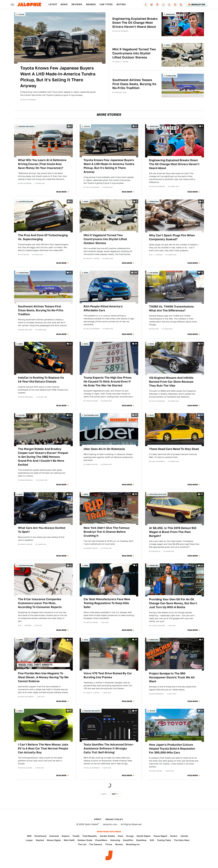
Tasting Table (164, 840)
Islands (184, 836)
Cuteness (54, 836)
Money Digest (54, 840)
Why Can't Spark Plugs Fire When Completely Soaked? (172, 237)
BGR (29, 836)
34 (202, 344)
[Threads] (169, 4)
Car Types (106, 4)
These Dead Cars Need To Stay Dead (174, 449)
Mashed (40, 840)
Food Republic (90, 836)
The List (82, 844)
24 (70, 640)
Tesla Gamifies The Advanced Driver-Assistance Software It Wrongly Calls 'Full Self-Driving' (109, 748)
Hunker (174, 836)
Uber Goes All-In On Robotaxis (104, 449)
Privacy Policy (114, 819)
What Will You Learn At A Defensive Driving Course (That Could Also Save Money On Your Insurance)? (42, 164)
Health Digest (144, 836)
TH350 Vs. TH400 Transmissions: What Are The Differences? (172, 308)
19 (202, 711)
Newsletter (197, 4)
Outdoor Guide (85, 840)
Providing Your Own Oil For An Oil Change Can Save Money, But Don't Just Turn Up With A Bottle (173, 603)
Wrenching (170, 14)
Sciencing (115, 840)
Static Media (91, 824)
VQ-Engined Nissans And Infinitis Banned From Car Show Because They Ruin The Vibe (171, 382)
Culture (22, 415)
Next (114, 794)
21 (71, 273)
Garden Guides (107, 836)
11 (136, 126)
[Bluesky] (152, 4)
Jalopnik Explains (26, 201)
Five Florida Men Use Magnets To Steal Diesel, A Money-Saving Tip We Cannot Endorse (43, 677)
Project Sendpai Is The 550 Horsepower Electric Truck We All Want (172, 677)
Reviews (77, 4)
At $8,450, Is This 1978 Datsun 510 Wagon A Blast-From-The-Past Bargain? (173, 532)
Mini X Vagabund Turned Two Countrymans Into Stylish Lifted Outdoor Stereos (134, 53)
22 (202, 565)
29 (136, 640)
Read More (61, 192)
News (64, 4)
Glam (121, 836)
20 (136, 494)
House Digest (160, 836)
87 (71, 711)
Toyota (21, 14)
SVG (152, 840)
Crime (21, 640)
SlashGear (141, 840)
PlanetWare (101, 840)
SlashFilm (128, 840)
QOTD (151, 415)
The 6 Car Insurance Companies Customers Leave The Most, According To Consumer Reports (40, 603)
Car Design (154, 273)
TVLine (109, 844)
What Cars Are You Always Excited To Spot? (42, 530)
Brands (91, 4)
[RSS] (181, 4)
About (98, 819)
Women (119, 844)
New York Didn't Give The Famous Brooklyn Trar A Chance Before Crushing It (107, 532)
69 (136, 344)
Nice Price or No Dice (158, 494)
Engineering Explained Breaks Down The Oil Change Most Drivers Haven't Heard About (135, 23)
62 (202, 415)
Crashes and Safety (27, 126)
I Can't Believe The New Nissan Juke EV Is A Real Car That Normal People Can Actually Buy (43, 748)
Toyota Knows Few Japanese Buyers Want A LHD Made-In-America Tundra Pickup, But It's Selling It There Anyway (58, 77)
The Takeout (96, 844)
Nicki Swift (69, 840)
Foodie (76, 836)
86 (70, 494)
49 (136, 415)
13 (71, 344)
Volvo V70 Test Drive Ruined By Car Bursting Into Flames (108, 675)
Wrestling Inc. (133, 844)
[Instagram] (175, 4)
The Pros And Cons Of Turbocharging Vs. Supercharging (43, 237)
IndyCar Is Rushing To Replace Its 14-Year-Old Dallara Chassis (41, 380)
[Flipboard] (157, 4)
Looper (29, 840)
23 (70, 415)
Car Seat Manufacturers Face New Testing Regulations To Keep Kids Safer (107, 603)
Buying (121, 4)
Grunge (130, 836)
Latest (53, 4)
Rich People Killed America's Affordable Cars (103, 308)
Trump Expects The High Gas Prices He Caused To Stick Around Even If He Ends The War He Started (108, 382)
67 (202, 494)
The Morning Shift (91, 415)
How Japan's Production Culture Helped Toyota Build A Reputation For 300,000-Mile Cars (172, 749)
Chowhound (40, 836)
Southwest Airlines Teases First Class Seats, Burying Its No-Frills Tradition (134, 84)
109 (135, 273)
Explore (66, 836)
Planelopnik (171, 76)
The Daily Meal (182, 840)
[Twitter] (163, 4)
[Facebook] (146, 4)
